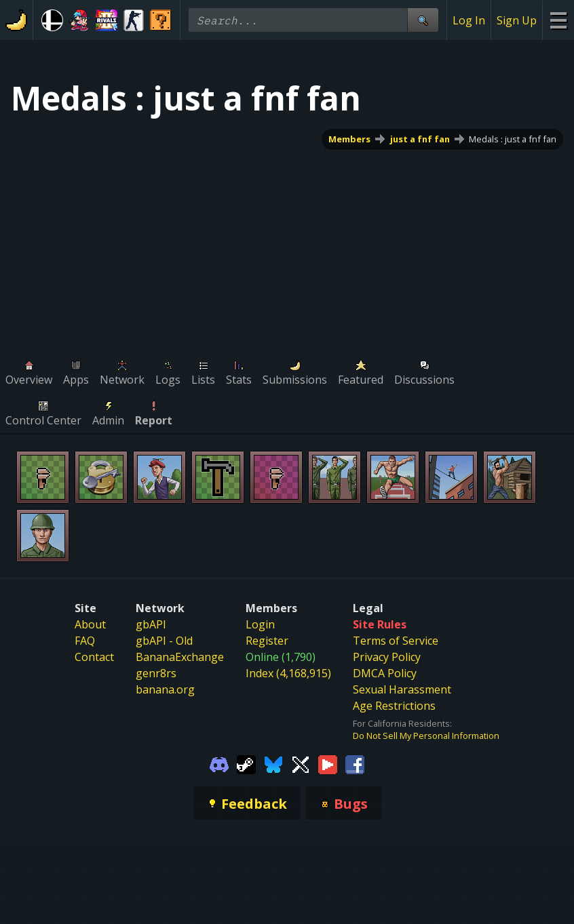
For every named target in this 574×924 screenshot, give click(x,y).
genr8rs (156, 673)
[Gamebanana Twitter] (301, 763)
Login (260, 624)
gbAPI (151, 624)
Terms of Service (396, 641)
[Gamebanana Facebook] (355, 763)
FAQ (85, 641)
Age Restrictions (394, 706)
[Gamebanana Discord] (219, 763)
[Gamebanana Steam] (246, 763)
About (90, 624)
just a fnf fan (420, 139)
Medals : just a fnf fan (513, 139)
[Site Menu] (558, 20)
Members (349, 139)
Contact (94, 657)
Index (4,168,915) (288, 673)
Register (267, 641)
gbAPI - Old (164, 641)
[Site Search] (423, 20)
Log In (469, 20)
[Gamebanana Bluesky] (273, 763)
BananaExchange (180, 657)
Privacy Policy (387, 657)
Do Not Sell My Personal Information (426, 736)
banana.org (165, 689)
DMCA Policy (385, 673)
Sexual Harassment (402, 689)
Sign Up (517, 20)
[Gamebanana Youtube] (328, 763)
